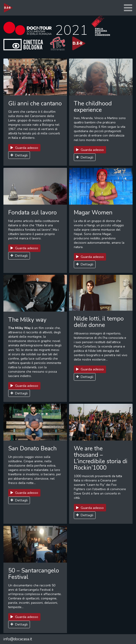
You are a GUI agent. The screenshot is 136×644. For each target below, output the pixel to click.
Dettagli (19, 155)
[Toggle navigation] (128, 8)
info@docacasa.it (18, 639)
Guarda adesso (24, 148)
